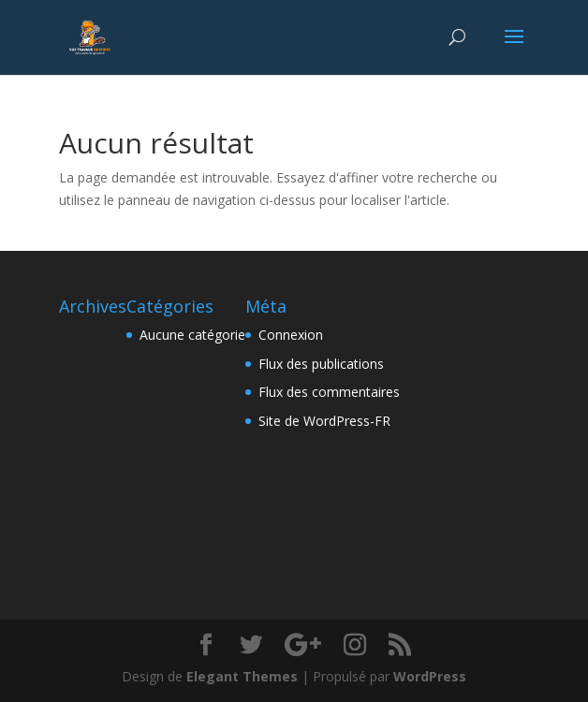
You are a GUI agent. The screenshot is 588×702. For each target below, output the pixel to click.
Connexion (291, 335)
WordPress (430, 676)
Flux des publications (321, 364)
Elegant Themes (242, 676)
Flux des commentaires (329, 392)
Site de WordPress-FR (324, 421)
